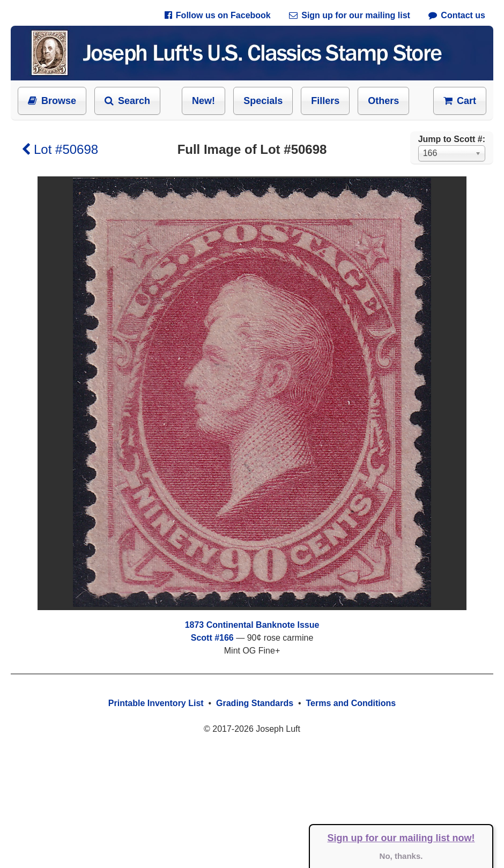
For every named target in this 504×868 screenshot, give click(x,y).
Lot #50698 (60, 149)
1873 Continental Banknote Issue (252, 625)
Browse (52, 101)
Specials (263, 101)
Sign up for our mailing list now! (401, 838)
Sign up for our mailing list (350, 15)
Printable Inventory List (156, 703)
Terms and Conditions (351, 703)
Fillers (325, 101)
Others (383, 101)
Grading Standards (255, 703)
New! (203, 101)
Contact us (457, 15)
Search (127, 101)
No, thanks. (401, 856)
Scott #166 (212, 638)
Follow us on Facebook (218, 15)
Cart (460, 101)
